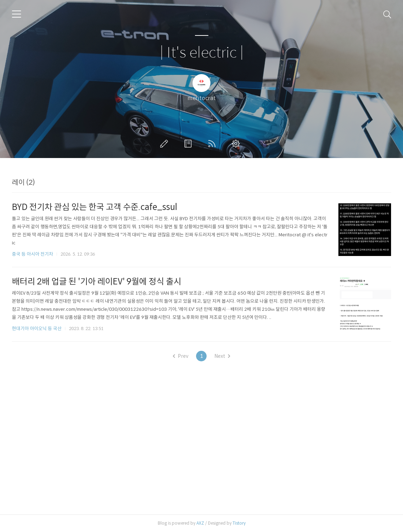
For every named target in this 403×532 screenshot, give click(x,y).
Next (222, 356)
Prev (181, 356)
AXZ (200, 523)
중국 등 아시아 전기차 (32, 254)
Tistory (239, 523)
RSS (213, 144)
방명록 (189, 144)
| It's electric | (202, 53)
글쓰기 (165, 144)
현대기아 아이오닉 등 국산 (37, 329)
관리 (237, 144)
